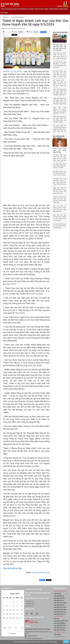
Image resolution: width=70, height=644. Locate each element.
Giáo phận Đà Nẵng (60, 623)
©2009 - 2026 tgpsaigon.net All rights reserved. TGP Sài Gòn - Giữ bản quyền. (36, 642)
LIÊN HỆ (28, 626)
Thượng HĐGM (63, 9)
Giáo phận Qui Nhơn (60, 630)
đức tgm (4, 13)
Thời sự (5, 17)
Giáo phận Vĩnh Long (60, 612)
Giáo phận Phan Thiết (60, 607)
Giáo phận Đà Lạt (59, 600)
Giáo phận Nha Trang (60, 625)
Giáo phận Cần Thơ (59, 598)
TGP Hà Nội (57, 634)
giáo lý (16, 9)
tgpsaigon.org (30, 606)
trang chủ (4, 9)
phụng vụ (11, 9)
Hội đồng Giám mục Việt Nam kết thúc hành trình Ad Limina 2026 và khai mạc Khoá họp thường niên (60, 75)
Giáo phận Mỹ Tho (59, 605)
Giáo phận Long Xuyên (60, 603)
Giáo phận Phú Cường (60, 610)
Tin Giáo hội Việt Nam (17, 17)
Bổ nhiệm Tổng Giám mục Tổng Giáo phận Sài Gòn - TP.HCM (60, 166)
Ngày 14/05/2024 (6, 35)
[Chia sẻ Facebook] (43, 32)
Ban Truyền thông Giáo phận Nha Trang (15, 28)
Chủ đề (15, 32)
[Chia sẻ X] (14, 35)
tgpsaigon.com (30, 603)
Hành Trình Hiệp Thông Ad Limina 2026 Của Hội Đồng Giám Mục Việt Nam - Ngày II (60, 111)
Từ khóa (30, 32)
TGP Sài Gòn (58, 594)
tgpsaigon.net (30, 601)
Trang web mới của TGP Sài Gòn (37, 598)
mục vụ (48, 9)
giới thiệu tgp (36, 9)
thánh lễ (21, 32)
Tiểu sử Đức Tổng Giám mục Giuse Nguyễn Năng (60, 150)
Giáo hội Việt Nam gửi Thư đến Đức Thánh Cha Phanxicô (60, 226)
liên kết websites (60, 588)
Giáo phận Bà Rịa (59, 596)
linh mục (36, 32)
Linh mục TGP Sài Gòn (33, 589)
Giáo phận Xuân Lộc (60, 614)
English (59, 6)
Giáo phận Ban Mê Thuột (61, 621)
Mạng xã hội (30, 609)
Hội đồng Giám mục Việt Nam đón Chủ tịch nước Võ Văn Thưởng (60, 173)
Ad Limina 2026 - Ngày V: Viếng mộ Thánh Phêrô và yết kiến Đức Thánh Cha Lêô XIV (60, 84)
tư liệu (29, 9)
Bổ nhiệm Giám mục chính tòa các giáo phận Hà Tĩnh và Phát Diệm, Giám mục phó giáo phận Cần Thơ (60, 159)
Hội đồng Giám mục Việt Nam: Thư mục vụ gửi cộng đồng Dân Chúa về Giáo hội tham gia (60, 182)
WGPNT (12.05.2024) (12, 72)
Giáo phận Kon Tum (60, 628)
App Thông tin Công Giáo (34, 617)
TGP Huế (57, 619)
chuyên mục (23, 9)
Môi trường (54, 9)
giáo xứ (43, 9)
